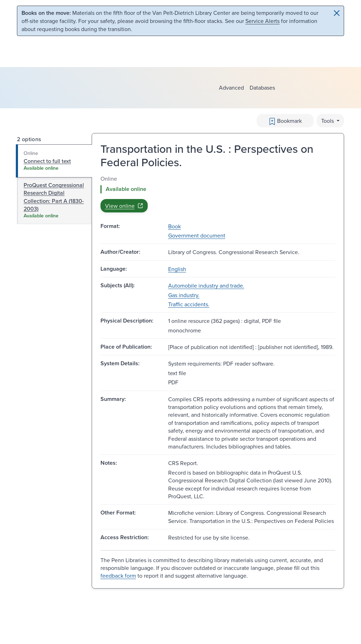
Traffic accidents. (189, 304)
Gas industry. (184, 295)
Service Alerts (262, 21)
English (177, 269)
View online (124, 206)
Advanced (231, 88)
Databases (262, 88)
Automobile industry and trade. (206, 285)
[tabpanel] (218, 194)
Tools (328, 121)
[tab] (54, 161)
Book (175, 226)
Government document (197, 235)
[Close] (337, 13)
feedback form (118, 576)
